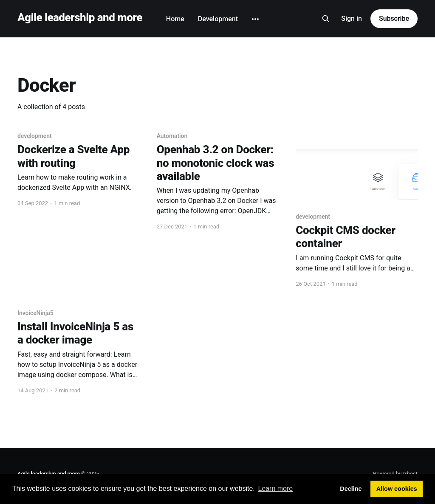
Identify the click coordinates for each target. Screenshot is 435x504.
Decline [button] (351, 489)
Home (175, 19)
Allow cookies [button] (397, 489)
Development (218, 19)
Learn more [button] (275, 489)
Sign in (352, 18)
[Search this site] (326, 19)
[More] (255, 19)
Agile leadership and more (80, 18)
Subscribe (394, 18)
